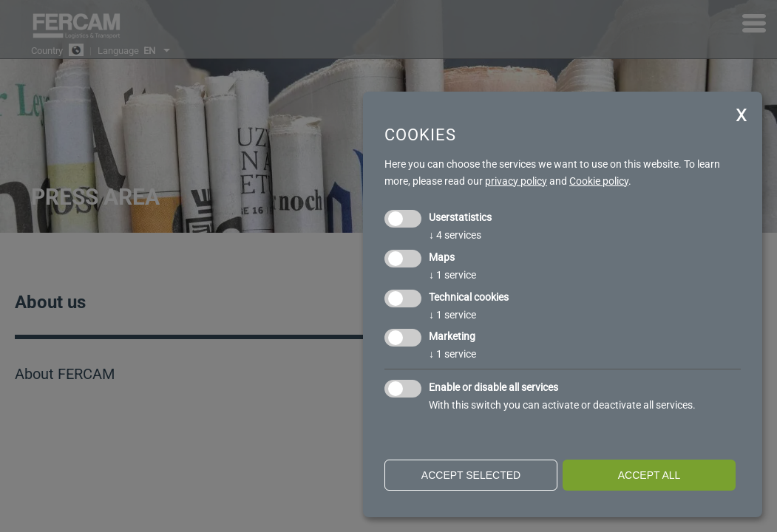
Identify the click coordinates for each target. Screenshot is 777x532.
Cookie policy (599, 181)
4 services (455, 235)
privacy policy (516, 181)
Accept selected (471, 475)
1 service (452, 275)
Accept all (649, 475)
